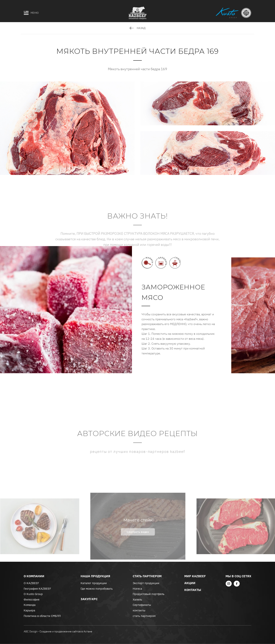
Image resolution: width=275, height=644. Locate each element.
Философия (32, 599)
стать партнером (144, 616)
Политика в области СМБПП (42, 616)
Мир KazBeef (195, 576)
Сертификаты (142, 605)
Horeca (137, 589)
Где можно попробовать (97, 589)
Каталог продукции (94, 583)
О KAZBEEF (31, 583)
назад (137, 28)
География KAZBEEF (37, 589)
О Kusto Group (33, 594)
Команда (30, 605)
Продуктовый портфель (149, 594)
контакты (139, 610)
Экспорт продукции (146, 583)
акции (190, 583)
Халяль (137, 599)
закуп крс (89, 599)
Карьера (29, 610)
